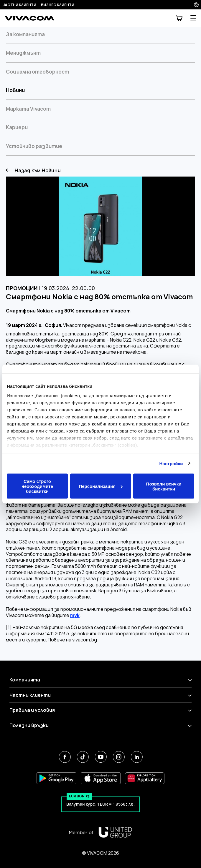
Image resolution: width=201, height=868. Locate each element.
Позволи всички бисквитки (164, 486)
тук (75, 615)
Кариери (17, 127)
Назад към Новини (33, 171)
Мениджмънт (23, 53)
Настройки (171, 463)
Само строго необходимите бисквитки (37, 486)
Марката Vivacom (28, 109)
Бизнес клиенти (58, 5)
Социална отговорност (37, 72)
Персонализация (101, 486)
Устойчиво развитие (34, 146)
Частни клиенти (19, 5)
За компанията (25, 34)
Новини (15, 90)
